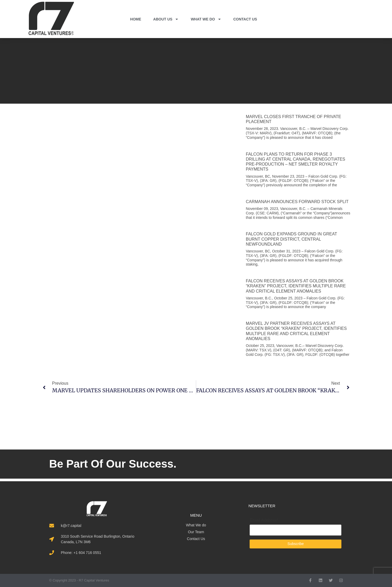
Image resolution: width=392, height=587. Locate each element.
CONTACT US (245, 19)
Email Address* (264, 520)
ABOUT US (166, 19)
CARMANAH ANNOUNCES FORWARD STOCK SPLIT (297, 202)
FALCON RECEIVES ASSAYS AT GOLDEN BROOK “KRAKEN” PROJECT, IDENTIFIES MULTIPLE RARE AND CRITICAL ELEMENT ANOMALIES (296, 286)
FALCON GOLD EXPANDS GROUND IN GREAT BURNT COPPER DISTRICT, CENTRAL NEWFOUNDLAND (292, 239)
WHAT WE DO (206, 19)
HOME (136, 19)
